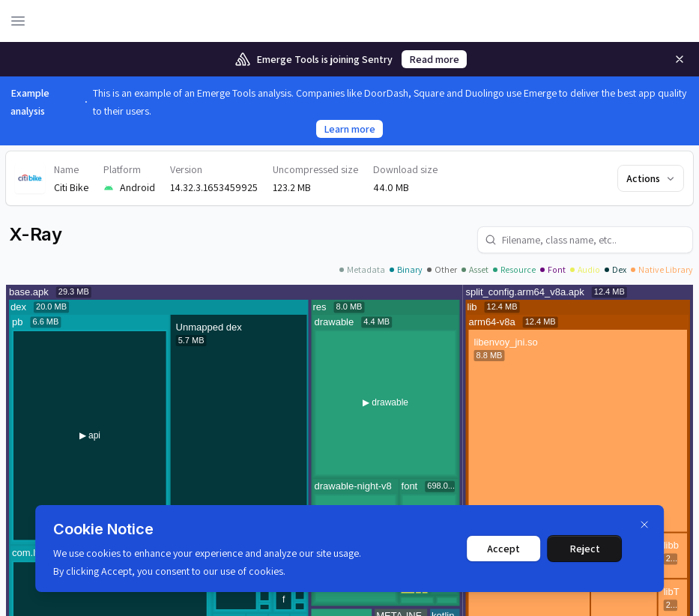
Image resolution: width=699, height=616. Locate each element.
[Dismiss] (644, 525)
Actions (651, 178)
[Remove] (680, 59)
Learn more (349, 129)
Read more (434, 59)
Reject (585, 549)
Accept (503, 549)
